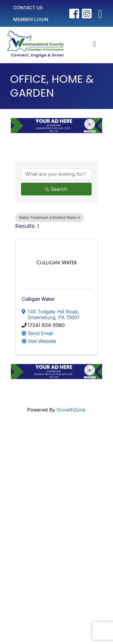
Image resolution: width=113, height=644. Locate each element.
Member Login (39, 509)
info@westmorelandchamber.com (52, 468)
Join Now (34, 518)
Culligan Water (38, 299)
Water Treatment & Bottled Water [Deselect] (50, 218)
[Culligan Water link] (56, 263)
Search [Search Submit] (56, 189)
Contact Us (35, 499)
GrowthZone (71, 410)
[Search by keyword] (56, 174)
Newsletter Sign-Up (45, 544)
